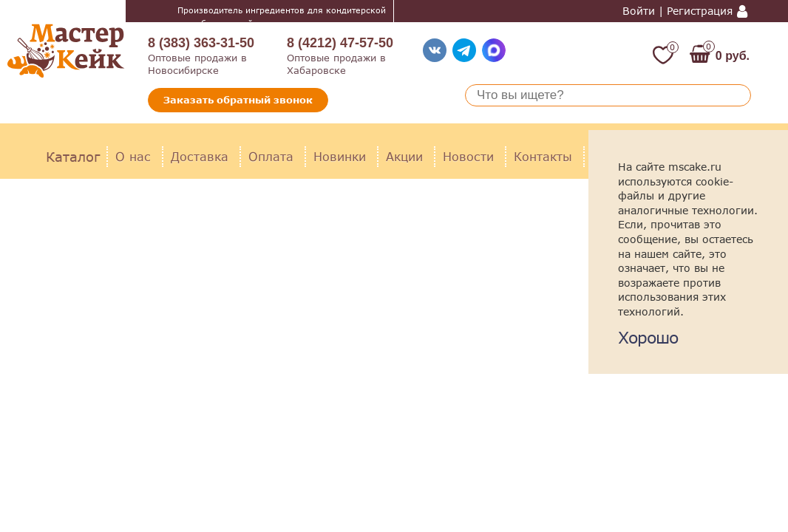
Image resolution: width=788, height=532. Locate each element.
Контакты (543, 156)
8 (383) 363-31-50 (201, 43)
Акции (404, 156)
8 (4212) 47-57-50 (340, 43)
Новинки (340, 156)
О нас (133, 156)
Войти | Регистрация (677, 11)
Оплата (271, 156)
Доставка (200, 156)
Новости (468, 156)
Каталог (73, 157)
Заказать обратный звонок (238, 100)
